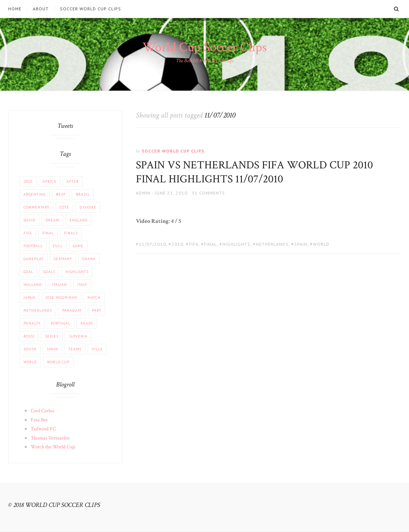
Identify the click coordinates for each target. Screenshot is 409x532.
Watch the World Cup (53, 447)
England (79, 220)
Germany (63, 259)
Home (15, 9)
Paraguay (72, 310)
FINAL (210, 244)
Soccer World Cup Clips (91, 9)
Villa (97, 349)
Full (58, 246)
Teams (75, 349)
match (94, 297)
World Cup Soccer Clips (205, 47)
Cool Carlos (42, 411)
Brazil (83, 194)
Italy (82, 285)
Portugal (61, 323)
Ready (87, 323)
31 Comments (208, 193)
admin (143, 193)
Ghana (89, 259)
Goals (49, 272)
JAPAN (29, 297)
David (29, 220)
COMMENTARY (36, 207)
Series (52, 336)
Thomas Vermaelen (50, 438)
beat (61, 194)
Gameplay (34, 259)
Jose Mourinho (61, 297)
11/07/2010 (152, 244)
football (33, 246)
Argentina (35, 194)
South (30, 349)
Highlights (236, 244)
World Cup (58, 362)
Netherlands (272, 244)
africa (50, 181)
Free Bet (39, 420)
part (97, 310)
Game (78, 246)
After (73, 181)
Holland (33, 285)
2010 (177, 244)
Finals (71, 233)
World (321, 244)
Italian (59, 285)
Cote (64, 207)
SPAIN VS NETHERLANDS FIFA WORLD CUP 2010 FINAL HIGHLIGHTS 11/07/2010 (254, 172)
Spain (301, 244)
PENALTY (32, 323)
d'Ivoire (88, 207)
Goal (28, 272)
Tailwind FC (43, 429)
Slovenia (78, 336)
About (41, 9)
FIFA (194, 244)
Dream (52, 220)
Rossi (29, 336)
